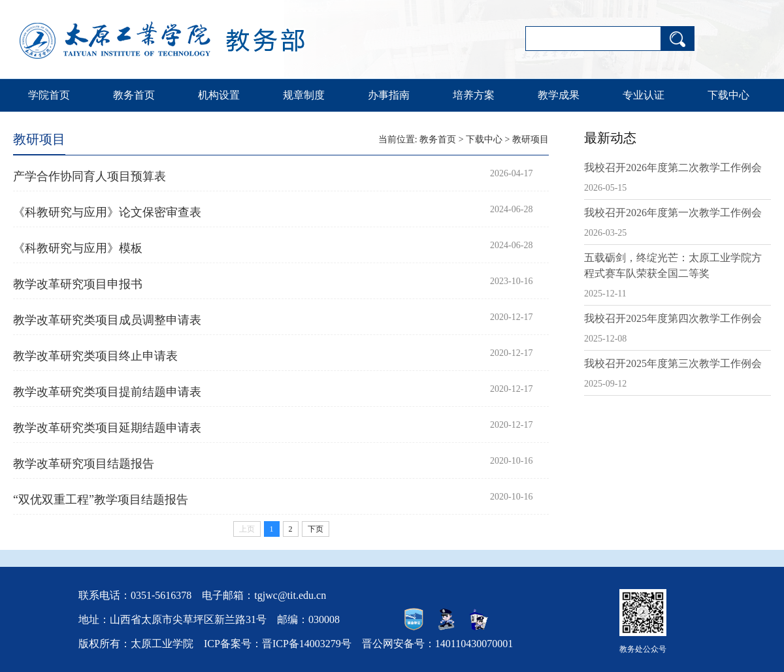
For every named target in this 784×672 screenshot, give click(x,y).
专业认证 (644, 95)
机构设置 (219, 95)
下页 (316, 529)
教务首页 (134, 95)
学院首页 (49, 95)
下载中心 (728, 95)
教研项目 (531, 139)
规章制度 (304, 95)
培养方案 (474, 95)
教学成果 (559, 95)
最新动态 (610, 138)
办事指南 (389, 95)
